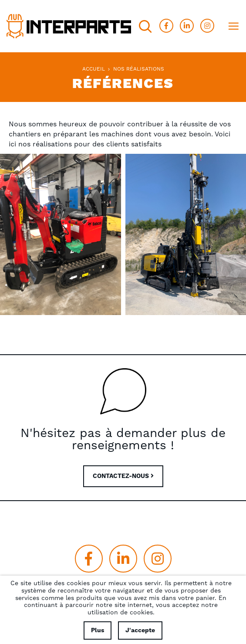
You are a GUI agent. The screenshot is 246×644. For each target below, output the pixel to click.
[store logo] (69, 26)
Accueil (94, 69)
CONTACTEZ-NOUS (123, 476)
